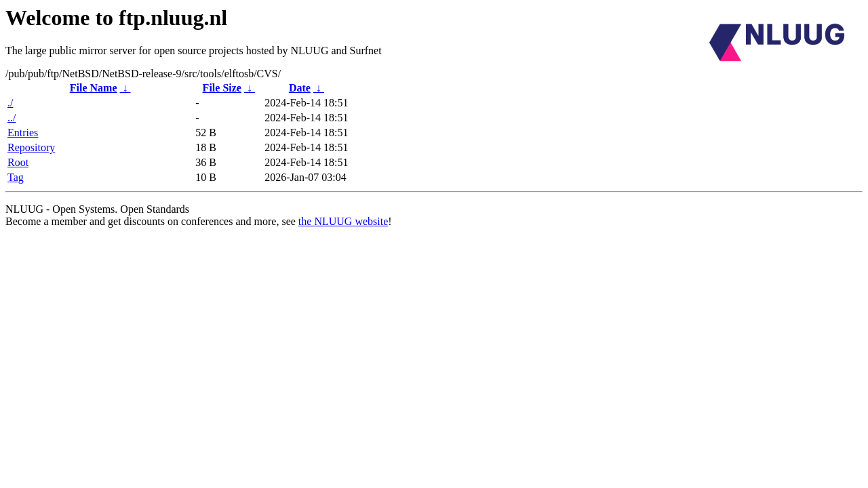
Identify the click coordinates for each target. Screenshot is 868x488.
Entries (23, 133)
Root (18, 162)
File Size (222, 88)
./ (10, 103)
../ (12, 118)
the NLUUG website (343, 221)
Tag (16, 177)
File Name (94, 88)
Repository (31, 147)
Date (300, 88)
